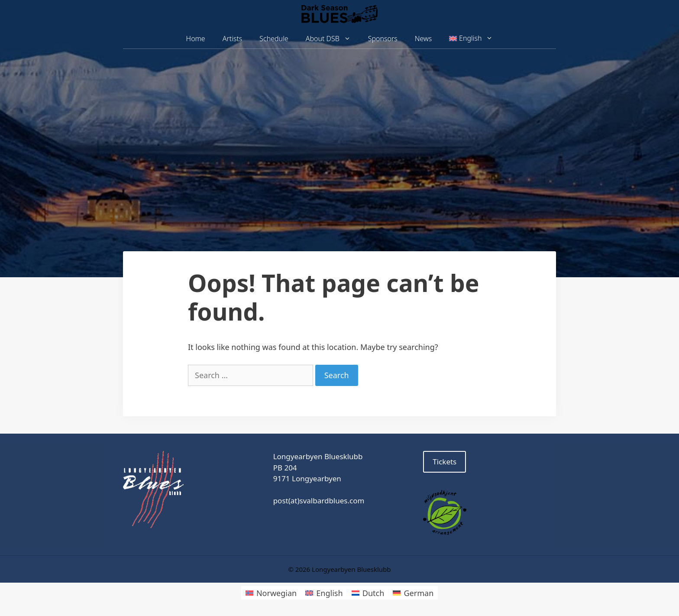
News (423, 39)
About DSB (333, 39)
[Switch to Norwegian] (271, 593)
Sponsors (383, 39)
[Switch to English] (324, 593)
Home (196, 39)
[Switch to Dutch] (368, 593)
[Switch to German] (413, 593)
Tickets (445, 462)
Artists (233, 39)
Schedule (274, 39)
